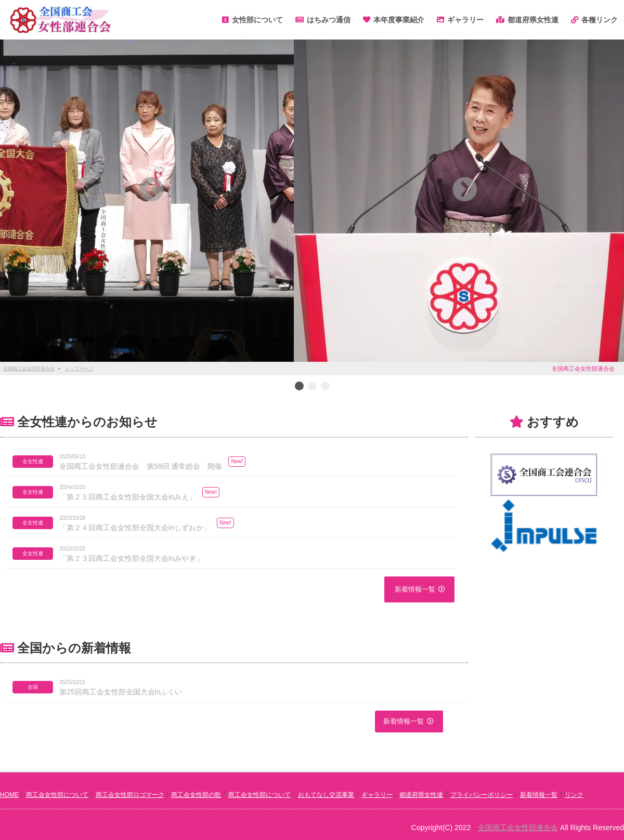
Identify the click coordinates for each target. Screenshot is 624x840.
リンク (574, 795)
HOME (9, 795)
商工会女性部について (57, 795)
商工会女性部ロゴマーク (130, 795)
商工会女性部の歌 (196, 795)
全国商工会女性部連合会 (518, 828)
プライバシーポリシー (482, 795)
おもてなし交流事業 (326, 795)
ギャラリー (377, 795)
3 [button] (325, 387)
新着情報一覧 (415, 589)
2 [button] (312, 387)
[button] (151, 189)
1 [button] (299, 387)
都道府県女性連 (421, 795)
